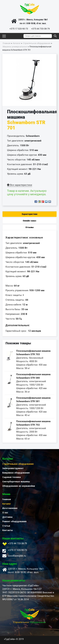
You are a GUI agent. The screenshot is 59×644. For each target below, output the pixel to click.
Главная (7, 499)
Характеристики (29, 214)
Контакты (8, 530)
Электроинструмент (13, 468)
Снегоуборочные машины (16, 481)
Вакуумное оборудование (16, 473)
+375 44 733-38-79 (40, 29)
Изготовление (10, 508)
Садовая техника (12, 477)
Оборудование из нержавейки (19, 486)
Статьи (6, 526)
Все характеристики (20, 185)
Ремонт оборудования (14, 521)
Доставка (7, 517)
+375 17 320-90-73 (19, 29)
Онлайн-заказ (29, 221)
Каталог (7, 504)
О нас (5, 512)
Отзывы (30, 227)
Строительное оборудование (18, 464)
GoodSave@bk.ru (17, 556)
